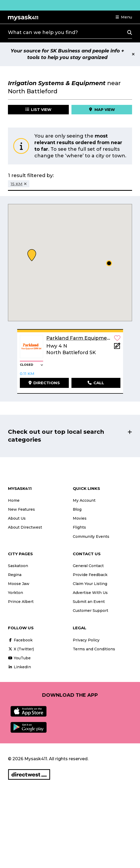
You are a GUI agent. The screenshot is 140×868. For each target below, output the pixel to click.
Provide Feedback (90, 575)
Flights (79, 527)
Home (14, 500)
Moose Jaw (19, 584)
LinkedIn (19, 667)
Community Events (91, 537)
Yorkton (15, 593)
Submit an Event (89, 602)
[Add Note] (117, 347)
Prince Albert (21, 602)
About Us (17, 518)
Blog (77, 509)
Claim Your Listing (90, 584)
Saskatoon (18, 566)
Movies (80, 518)
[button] (124, 17)
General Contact (88, 566)
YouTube (19, 658)
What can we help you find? (43, 32)
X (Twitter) (21, 649)
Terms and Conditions (94, 649)
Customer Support (91, 611)
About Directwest (25, 527)
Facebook (20, 640)
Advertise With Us (90, 593)
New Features (21, 509)
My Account (84, 500)
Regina (15, 575)
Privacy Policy (86, 640)
